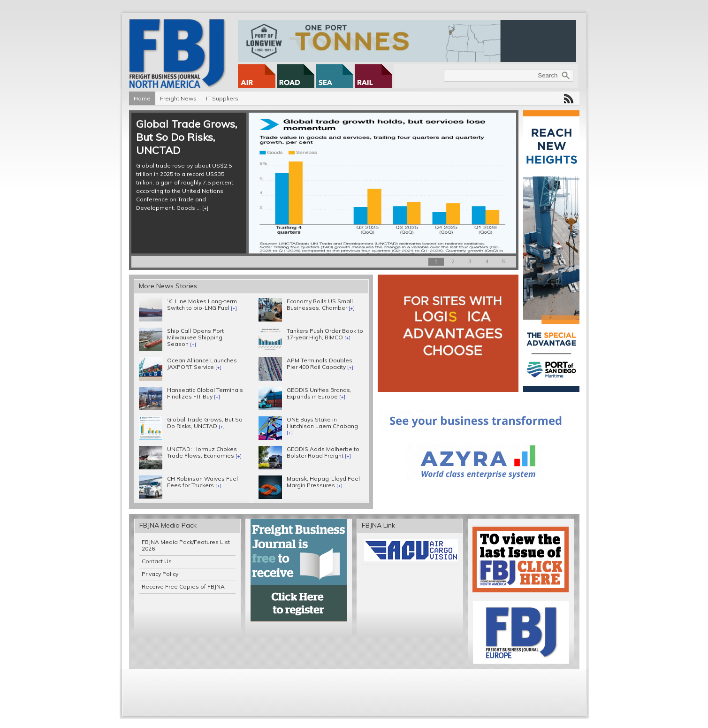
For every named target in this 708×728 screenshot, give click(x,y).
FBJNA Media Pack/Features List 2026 (186, 545)
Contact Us (157, 561)
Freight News (178, 98)
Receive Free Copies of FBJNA (183, 586)
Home (142, 98)
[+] (205, 208)
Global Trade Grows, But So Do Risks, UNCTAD (187, 137)
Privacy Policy (160, 574)
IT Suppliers (222, 98)
